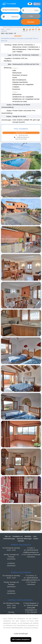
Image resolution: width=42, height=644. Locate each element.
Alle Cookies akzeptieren (21, 640)
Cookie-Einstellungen (21, 634)
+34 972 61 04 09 (32, 605)
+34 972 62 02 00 (32, 578)
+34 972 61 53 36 (32, 550)
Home (3, 29)
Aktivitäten (28, 536)
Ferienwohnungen (9, 539)
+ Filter (31, 16)
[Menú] (37, 4)
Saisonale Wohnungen (24, 539)
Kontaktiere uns (18, 536)
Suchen (31, 22)
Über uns (8, 536)
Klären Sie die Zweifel (21, 139)
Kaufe (8, 29)
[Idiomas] (30, 4)
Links (35, 536)
